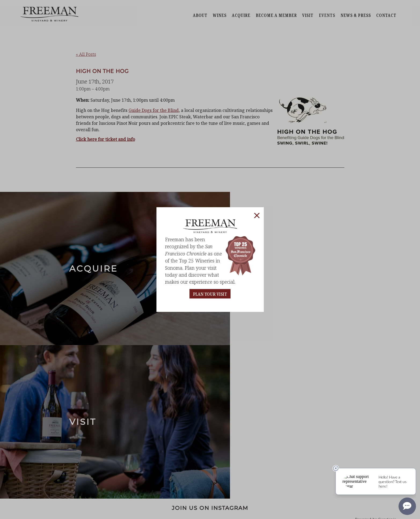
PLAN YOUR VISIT (210, 294)
